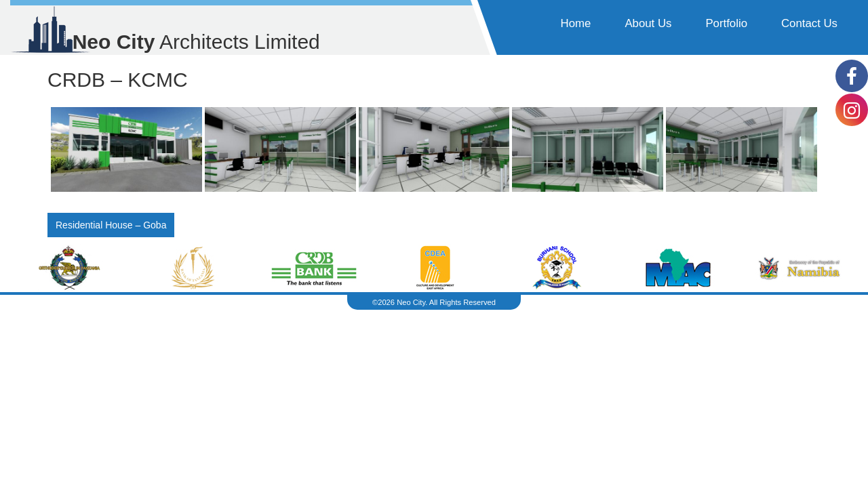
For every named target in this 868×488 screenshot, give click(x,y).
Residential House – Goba (111, 225)
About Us (648, 23)
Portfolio (726, 23)
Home (576, 23)
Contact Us (809, 23)
